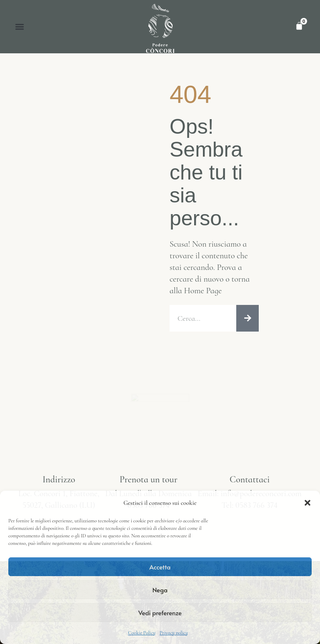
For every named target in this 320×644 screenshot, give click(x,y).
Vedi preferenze (160, 613)
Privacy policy (174, 633)
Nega (160, 590)
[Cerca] (247, 318)
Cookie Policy (142, 633)
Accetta (160, 567)
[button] (307, 503)
